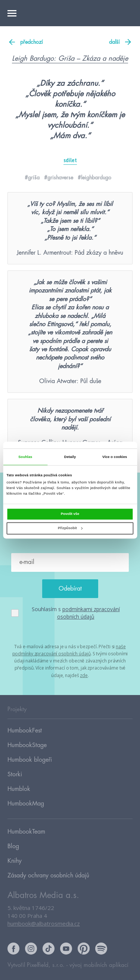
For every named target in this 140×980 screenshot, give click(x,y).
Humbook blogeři (30, 760)
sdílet (70, 160)
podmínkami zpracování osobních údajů (88, 613)
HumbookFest (25, 731)
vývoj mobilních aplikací (99, 965)
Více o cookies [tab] (115, 457)
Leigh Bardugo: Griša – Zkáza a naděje (70, 58)
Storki (15, 774)
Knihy (15, 861)
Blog (13, 846)
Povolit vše (70, 514)
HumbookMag (26, 804)
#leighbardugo (94, 178)
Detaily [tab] (70, 457)
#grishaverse (59, 178)
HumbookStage (27, 745)
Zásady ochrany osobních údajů (48, 876)
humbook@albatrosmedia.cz (44, 923)
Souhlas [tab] (25, 457)
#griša (32, 178)
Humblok (19, 789)
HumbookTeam (26, 832)
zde (84, 675)
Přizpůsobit (70, 528)
